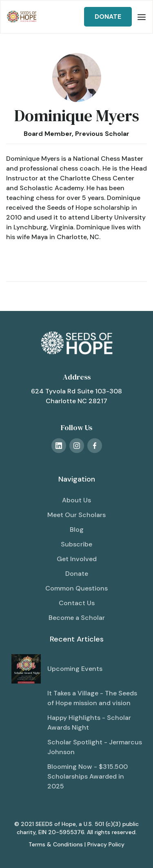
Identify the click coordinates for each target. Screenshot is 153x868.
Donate (77, 574)
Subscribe (76, 544)
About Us (76, 500)
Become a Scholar (77, 618)
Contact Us (77, 603)
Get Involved (77, 559)
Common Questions (76, 588)
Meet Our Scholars (76, 515)
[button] (142, 17)
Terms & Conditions (56, 844)
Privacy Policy (106, 844)
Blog (77, 529)
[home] (22, 17)
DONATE (108, 17)
